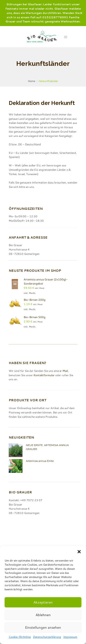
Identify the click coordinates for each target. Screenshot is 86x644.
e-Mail (64, 371)
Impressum (70, 637)
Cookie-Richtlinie (20, 637)
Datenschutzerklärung (47, 637)
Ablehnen (43, 615)
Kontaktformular (44, 375)
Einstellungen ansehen (43, 627)
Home (32, 81)
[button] (79, 552)
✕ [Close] (81, 13)
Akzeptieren (43, 602)
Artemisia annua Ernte (40, 461)
